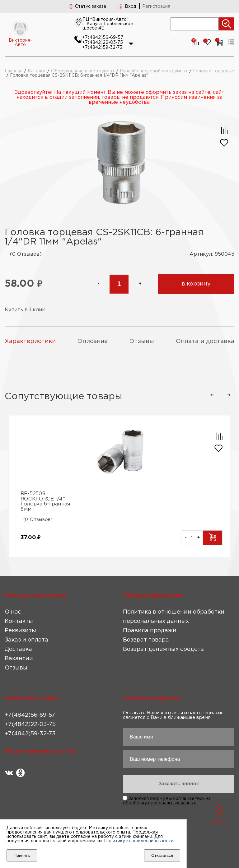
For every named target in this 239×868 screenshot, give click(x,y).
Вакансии (19, 659)
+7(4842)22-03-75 (103, 43)
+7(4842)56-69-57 (103, 38)
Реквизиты (20, 631)
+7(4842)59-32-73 (102, 48)
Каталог (37, 71)
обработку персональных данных (159, 803)
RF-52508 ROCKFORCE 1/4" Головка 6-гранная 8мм (45, 501)
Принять (22, 855)
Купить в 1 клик (25, 310)
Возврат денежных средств (163, 649)
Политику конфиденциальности (139, 841)
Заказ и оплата (26, 640)
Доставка (18, 649)
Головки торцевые (214, 71)
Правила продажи (150, 631)
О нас (13, 612)
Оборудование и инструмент (83, 71)
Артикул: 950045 (212, 254)
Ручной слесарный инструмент (154, 71)
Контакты (19, 621)
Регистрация (156, 7)
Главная (14, 71)
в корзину (196, 284)
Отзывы (16, 668)
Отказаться (162, 855)
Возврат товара (146, 640)
